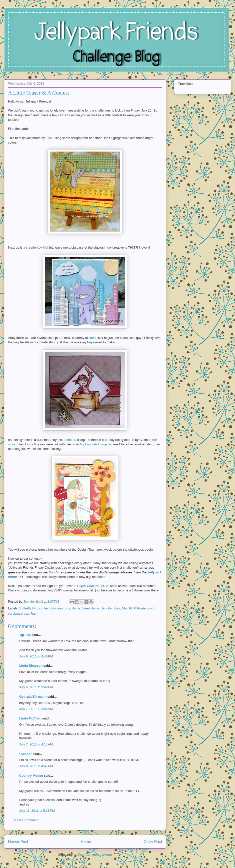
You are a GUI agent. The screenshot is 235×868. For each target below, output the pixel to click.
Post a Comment (26, 820)
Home (86, 842)
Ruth (92, 338)
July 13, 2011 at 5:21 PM (37, 811)
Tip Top (25, 635)
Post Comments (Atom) (95, 855)
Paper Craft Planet (91, 586)
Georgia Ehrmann (33, 697)
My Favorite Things (93, 444)
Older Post (153, 842)
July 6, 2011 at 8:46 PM (36, 656)
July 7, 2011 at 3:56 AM (36, 709)
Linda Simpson (31, 666)
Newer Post (18, 842)
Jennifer (69, 440)
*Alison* (25, 754)
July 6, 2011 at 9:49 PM (36, 687)
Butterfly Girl (28, 608)
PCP (132, 608)
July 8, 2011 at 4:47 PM (36, 766)
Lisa (49, 138)
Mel (46, 247)
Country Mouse (31, 776)
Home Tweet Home (85, 608)
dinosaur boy (60, 608)
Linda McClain (30, 718)
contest (44, 608)
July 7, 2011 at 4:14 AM (36, 744)
